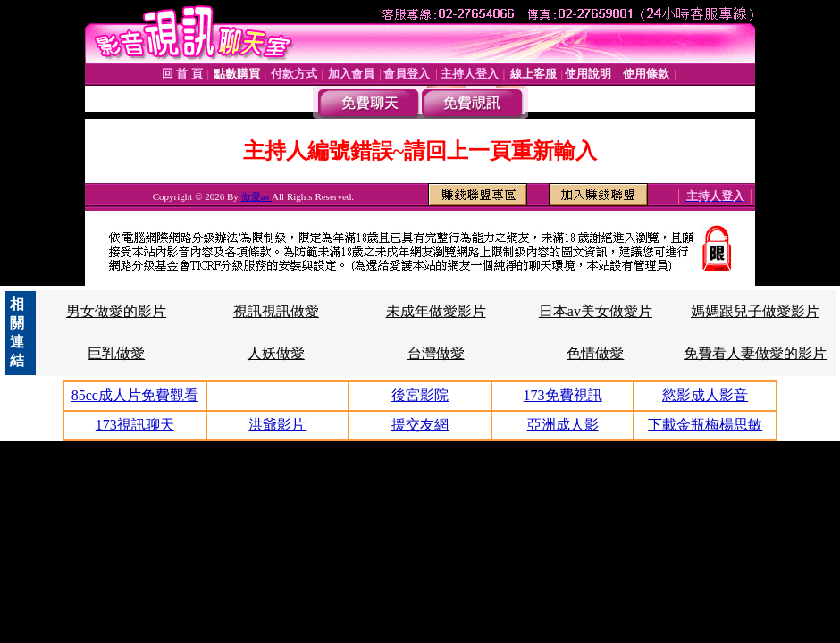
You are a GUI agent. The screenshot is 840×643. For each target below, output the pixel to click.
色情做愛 (595, 353)
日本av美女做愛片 (596, 311)
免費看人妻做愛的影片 (755, 353)
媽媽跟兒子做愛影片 (755, 311)
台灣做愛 (436, 353)
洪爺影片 (277, 425)
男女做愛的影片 (116, 311)
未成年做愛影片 (436, 311)
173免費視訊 (563, 395)
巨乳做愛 (116, 353)
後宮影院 (420, 395)
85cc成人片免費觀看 (135, 395)
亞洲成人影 (563, 425)
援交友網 (420, 425)
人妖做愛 (276, 353)
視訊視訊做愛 (276, 311)
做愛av (257, 196)
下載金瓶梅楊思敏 (705, 425)
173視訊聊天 (135, 425)
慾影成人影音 (705, 395)
